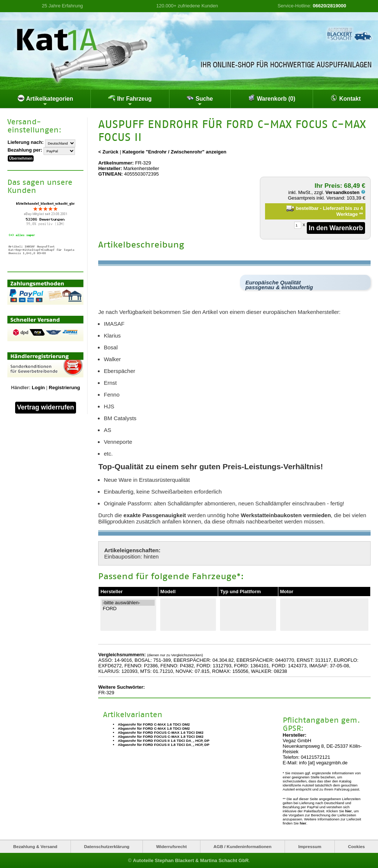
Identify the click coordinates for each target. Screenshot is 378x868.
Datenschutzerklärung (107, 846)
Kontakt (346, 98)
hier (348, 811)
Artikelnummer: (116, 163)
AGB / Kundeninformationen (242, 846)
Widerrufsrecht (171, 846)
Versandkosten (345, 192)
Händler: (21, 388)
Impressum (310, 846)
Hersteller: (110, 168)
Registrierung (64, 388)
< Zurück (108, 152)
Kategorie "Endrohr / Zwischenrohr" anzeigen (174, 152)
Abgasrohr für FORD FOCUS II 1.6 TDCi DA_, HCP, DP (164, 741)
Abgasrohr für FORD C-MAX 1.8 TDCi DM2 (154, 728)
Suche (200, 101)
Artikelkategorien (45, 101)
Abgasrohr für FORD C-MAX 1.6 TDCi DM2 (154, 724)
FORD (128, 609)
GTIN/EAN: (110, 174)
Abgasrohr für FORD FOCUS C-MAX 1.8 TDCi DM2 (161, 736)
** (361, 214)
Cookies (356, 846)
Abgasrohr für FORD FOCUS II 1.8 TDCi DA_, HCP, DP (164, 745)
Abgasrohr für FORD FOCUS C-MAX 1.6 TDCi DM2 (161, 732)
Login (38, 388)
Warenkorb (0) (272, 98)
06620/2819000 (329, 6)
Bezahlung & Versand (35, 846)
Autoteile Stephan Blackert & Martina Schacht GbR (191, 860)
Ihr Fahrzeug (130, 101)
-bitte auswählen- (128, 603)
